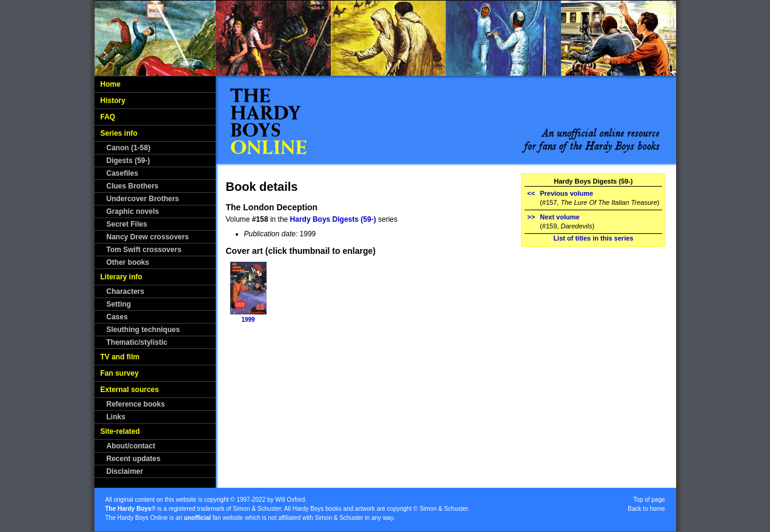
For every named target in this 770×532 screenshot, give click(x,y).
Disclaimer (125, 471)
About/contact (131, 446)
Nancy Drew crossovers (148, 237)
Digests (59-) (128, 161)
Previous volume (566, 193)
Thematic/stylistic (137, 342)
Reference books (136, 404)
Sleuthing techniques (143, 330)
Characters (126, 291)
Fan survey (120, 373)
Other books (128, 262)
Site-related (120, 431)
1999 (248, 320)
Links (116, 417)
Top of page (649, 500)
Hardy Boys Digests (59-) (333, 219)
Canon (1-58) (129, 148)
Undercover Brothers (143, 199)
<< (531, 193)
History (113, 101)
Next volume (559, 217)
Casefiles (123, 173)
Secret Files (127, 224)
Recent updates (134, 459)
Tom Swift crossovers (144, 250)
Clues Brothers (133, 186)
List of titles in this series (593, 238)
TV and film (120, 357)
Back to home (646, 509)
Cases (117, 317)
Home (111, 84)
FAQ (108, 117)
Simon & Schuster (257, 509)
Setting (119, 304)
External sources (130, 390)
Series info (119, 133)
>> (531, 217)
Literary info (121, 277)
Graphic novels (133, 211)
